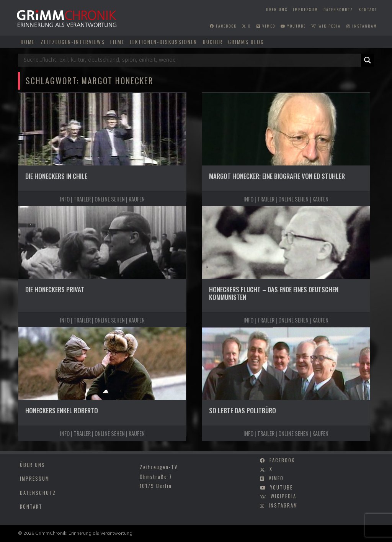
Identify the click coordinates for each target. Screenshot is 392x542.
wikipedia (326, 26)
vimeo (266, 26)
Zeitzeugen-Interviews (73, 42)
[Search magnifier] (367, 60)
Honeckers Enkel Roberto (62, 410)
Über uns (277, 9)
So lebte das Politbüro (243, 410)
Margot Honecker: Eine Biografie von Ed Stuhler (277, 176)
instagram (362, 26)
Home (28, 42)
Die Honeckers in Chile (56, 176)
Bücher (213, 42)
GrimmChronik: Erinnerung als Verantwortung (84, 533)
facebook (223, 26)
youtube (293, 26)
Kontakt (368, 9)
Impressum (305, 9)
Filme (117, 42)
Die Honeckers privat (55, 289)
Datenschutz (338, 9)
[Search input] (191, 60)
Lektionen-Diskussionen (163, 42)
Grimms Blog (246, 42)
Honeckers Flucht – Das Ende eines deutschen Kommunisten (274, 293)
